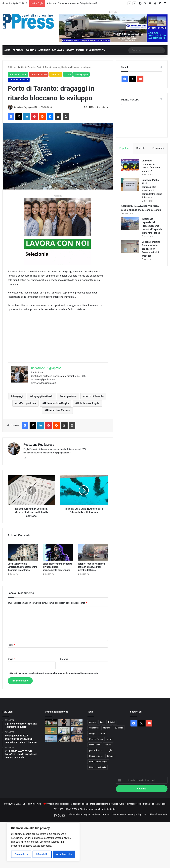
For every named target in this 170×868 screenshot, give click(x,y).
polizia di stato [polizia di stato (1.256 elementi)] (96, 750)
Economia (58, 50)
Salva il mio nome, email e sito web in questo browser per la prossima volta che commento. (54, 673)
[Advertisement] (58, 339)
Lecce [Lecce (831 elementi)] (103, 733)
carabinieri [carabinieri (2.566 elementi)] (94, 728)
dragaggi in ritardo (42, 396)
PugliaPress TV (96, 50)
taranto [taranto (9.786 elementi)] (110, 756)
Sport (70, 50)
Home (7, 50)
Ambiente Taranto (26, 67)
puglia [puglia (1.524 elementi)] (110, 750)
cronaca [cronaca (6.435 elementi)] (107, 728)
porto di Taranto (94, 396)
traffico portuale (26, 403)
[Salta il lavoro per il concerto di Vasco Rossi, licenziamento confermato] (58, 552)
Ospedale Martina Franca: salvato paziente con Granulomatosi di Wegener (151, 249)
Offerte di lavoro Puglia (79, 814)
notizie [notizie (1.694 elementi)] (108, 745)
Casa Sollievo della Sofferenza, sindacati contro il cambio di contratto (22, 567)
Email (11, 659)
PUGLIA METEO (142, 120)
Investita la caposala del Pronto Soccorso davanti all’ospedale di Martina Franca (152, 226)
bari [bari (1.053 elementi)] (102, 722)
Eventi (80, 50)
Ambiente (44, 50)
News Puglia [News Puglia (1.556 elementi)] (95, 745)
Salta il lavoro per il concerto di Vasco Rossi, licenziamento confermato (58, 567)
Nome (11, 645)
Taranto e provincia (19, 80)
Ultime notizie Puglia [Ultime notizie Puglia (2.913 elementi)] (98, 762)
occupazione (69, 396)
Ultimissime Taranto (58, 410)
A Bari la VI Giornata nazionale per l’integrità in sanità (72, 3)
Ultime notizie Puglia (56, 403)
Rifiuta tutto (42, 854)
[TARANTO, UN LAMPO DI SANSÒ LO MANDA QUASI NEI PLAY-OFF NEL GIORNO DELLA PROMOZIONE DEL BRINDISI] (51, 723)
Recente (141, 148)
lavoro (68, 74)
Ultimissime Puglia (88, 403)
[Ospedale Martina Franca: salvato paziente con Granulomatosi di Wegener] (130, 246)
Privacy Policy (135, 814)
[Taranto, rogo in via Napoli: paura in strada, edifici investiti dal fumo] (93, 552)
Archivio (96, 814)
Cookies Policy (119, 814)
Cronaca (18, 50)
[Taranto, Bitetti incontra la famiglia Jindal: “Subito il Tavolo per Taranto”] (77, 738)
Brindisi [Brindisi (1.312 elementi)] (112, 722)
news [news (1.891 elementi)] (110, 739)
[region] (43, 842)
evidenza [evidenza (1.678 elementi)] (119, 728)
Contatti (106, 814)
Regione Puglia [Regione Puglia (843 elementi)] (96, 756)
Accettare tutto (64, 854)
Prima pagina (81, 74)
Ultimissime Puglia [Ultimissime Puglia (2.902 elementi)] (98, 767)
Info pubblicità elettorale (155, 814)
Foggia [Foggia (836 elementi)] (92, 733)
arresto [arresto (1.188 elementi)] (92, 722)
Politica (31, 50)
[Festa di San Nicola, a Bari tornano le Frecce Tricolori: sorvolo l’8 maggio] (51, 738)
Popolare (124, 148)
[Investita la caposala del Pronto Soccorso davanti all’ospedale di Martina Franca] (130, 223)
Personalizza (21, 854)
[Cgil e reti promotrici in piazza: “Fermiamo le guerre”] (130, 165)
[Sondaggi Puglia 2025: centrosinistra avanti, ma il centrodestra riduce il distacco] (130, 185)
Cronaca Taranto (39, 74)
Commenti (158, 148)
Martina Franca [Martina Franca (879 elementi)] (96, 739)
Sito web (64, 659)
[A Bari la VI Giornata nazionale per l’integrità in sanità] (51, 730)
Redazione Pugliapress (24, 107)
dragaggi (18, 396)
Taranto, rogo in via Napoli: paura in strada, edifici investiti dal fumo (92, 567)
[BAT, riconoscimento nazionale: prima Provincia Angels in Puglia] (64, 730)
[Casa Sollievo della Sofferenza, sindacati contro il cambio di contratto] (23, 552)
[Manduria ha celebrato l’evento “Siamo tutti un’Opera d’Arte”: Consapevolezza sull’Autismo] (77, 723)
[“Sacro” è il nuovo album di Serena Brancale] (64, 723)
